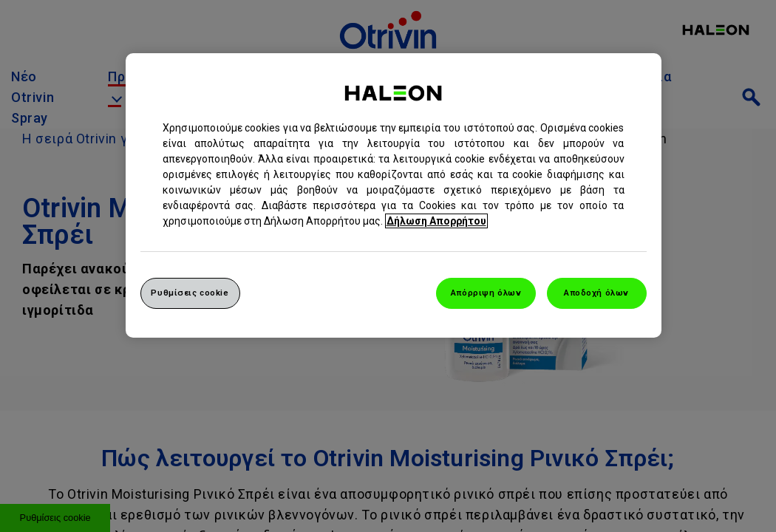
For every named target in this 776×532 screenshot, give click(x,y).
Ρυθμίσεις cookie (190, 293)
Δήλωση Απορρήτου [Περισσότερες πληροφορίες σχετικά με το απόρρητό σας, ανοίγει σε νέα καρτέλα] (436, 221)
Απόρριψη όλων (486, 293)
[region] (394, 195)
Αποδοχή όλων (596, 293)
